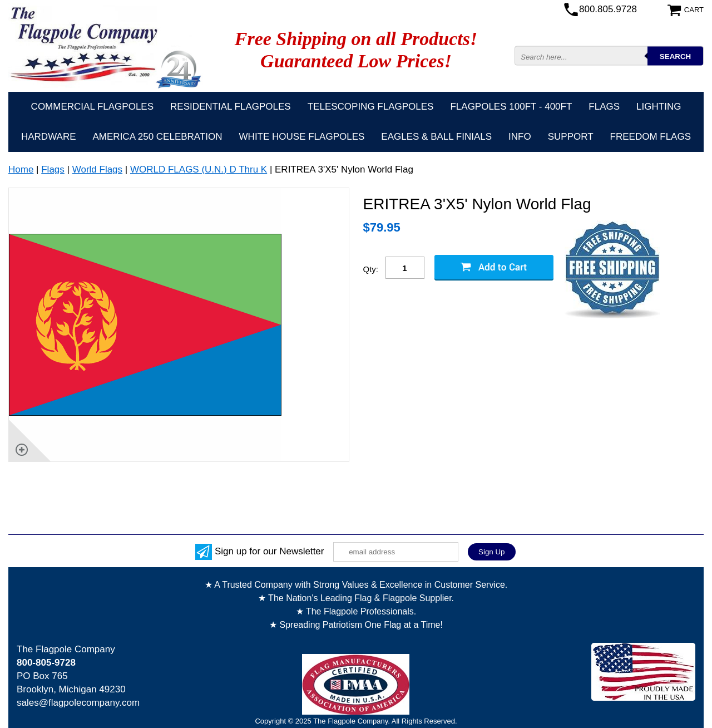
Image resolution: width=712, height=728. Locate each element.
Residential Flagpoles (231, 107)
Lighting (659, 107)
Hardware (49, 137)
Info (520, 137)
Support (571, 137)
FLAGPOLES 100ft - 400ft (511, 107)
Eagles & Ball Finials (436, 137)
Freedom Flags (651, 137)
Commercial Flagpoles (92, 107)
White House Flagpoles (302, 137)
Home (21, 169)
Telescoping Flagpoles (371, 107)
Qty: (371, 269)
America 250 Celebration (158, 137)
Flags (604, 107)
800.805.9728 (608, 9)
